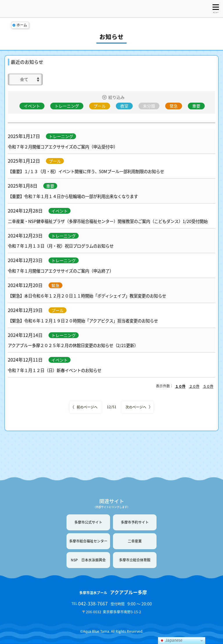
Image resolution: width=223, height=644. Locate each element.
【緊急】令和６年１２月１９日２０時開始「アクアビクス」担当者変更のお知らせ (83, 321)
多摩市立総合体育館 (135, 560)
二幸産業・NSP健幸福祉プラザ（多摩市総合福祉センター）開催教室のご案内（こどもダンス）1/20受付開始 (108, 221)
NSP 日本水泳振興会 (88, 560)
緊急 (174, 106)
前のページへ (87, 407)
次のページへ (136, 407)
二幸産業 (135, 541)
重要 (196, 106)
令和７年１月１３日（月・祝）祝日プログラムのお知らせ (61, 246)
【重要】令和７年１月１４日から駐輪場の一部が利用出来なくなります (73, 196)
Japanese (171, 640)
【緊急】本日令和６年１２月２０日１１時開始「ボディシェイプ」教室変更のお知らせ (87, 296)
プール (100, 106)
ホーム (22, 25)
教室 (124, 106)
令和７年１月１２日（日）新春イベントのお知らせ (55, 370)
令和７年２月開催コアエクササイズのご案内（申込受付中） (63, 147)
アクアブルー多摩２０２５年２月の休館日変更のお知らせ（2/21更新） (73, 345)
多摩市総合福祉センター (88, 541)
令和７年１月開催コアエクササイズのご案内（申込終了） (61, 271)
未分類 (149, 106)
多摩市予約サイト (135, 522)
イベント (32, 106)
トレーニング (67, 106)
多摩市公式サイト (88, 522)
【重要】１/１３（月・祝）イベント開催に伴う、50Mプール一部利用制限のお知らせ (86, 171)
